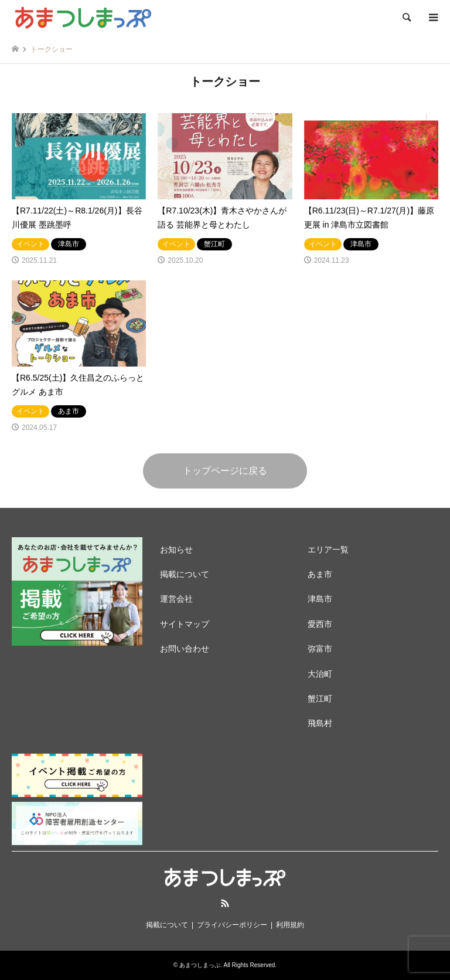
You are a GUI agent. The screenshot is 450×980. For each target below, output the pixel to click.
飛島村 (320, 723)
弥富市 (320, 649)
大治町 (320, 674)
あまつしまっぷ (200, 965)
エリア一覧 (328, 550)
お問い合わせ (185, 649)
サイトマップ (185, 624)
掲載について (185, 574)
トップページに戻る (225, 471)
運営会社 (176, 599)
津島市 (320, 599)
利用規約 (290, 925)
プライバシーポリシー (232, 925)
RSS (225, 903)
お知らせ (176, 550)
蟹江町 (320, 698)
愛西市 (320, 624)
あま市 (320, 574)
